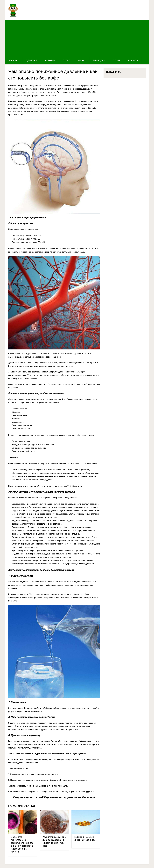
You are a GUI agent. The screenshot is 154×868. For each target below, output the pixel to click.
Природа (98, 60)
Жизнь (13, 60)
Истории (50, 60)
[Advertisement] (77, 39)
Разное (132, 60)
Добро (66, 60)
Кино (81, 60)
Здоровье (32, 60)
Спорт (117, 60)
